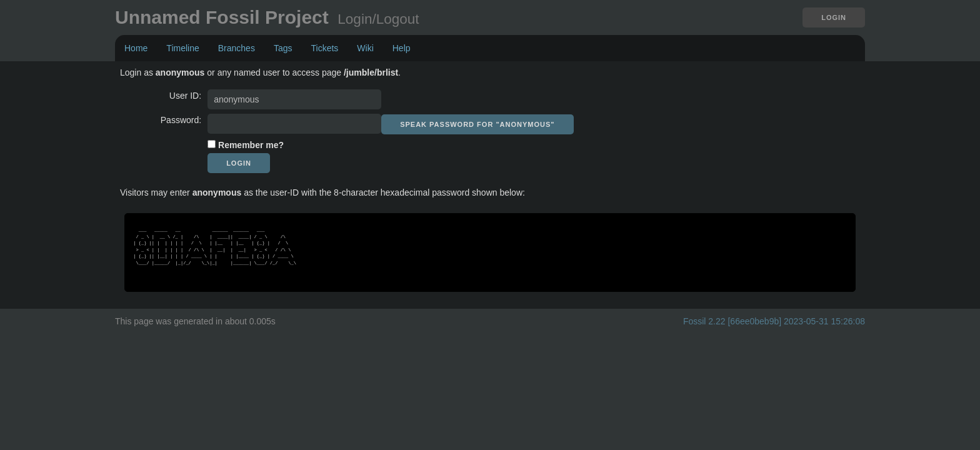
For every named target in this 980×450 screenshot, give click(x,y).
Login (834, 17)
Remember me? (251, 145)
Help (402, 48)
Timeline (182, 48)
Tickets (324, 48)
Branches (237, 48)
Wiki (365, 48)
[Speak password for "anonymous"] (477, 124)
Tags (283, 48)
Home (136, 48)
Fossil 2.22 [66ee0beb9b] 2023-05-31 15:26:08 (774, 321)
